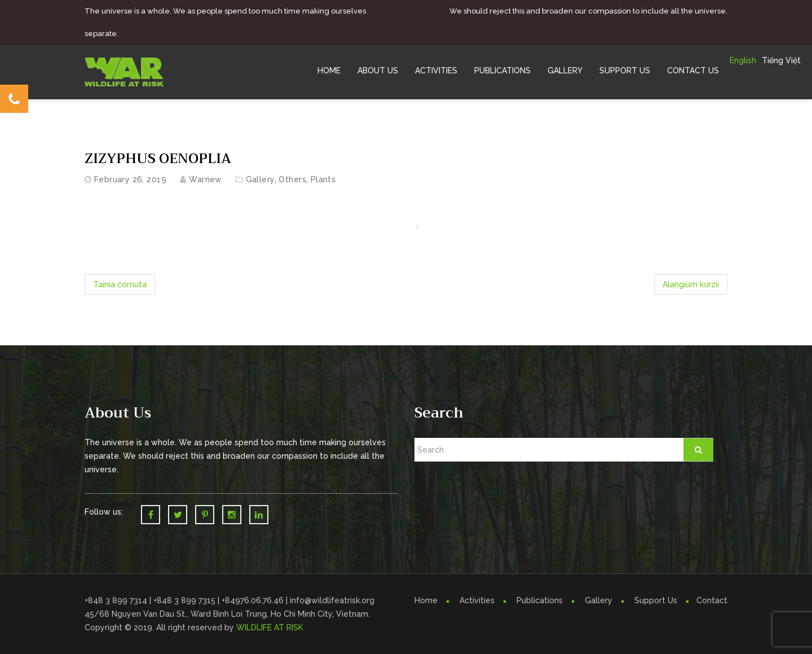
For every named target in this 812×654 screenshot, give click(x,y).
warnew (206, 179)
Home (329, 71)
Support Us (625, 71)
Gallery (565, 71)
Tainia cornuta (120, 284)
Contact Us (693, 71)
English (743, 60)
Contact (712, 600)
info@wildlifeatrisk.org (332, 600)
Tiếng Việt (781, 60)
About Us (378, 71)
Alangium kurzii (691, 284)
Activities (436, 71)
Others (292, 179)
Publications (502, 71)
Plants (323, 179)
